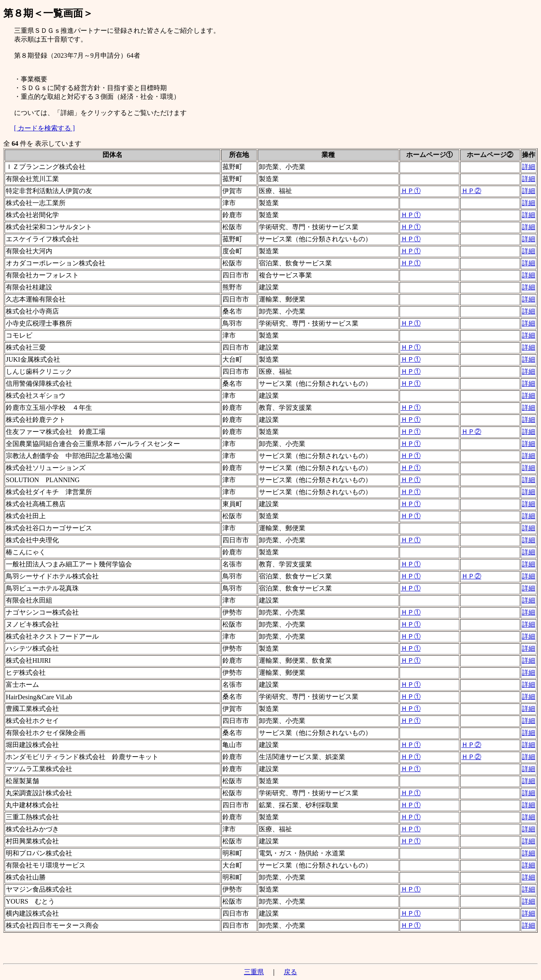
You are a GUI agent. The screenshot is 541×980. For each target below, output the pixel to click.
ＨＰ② (471, 191)
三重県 (254, 972)
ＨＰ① (411, 191)
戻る (290, 972)
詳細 (529, 167)
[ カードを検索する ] (45, 128)
